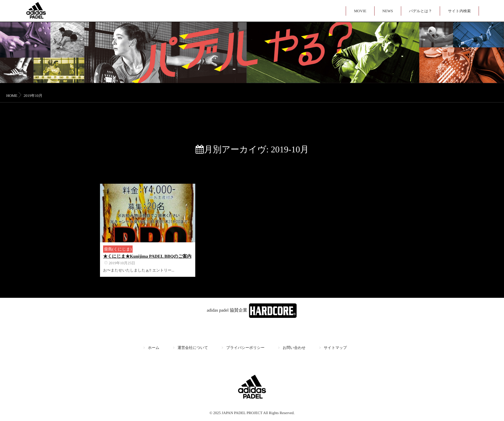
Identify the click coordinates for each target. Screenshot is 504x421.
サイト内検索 (459, 11)
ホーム (154, 348)
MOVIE (360, 11)
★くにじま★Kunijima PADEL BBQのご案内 (147, 257)
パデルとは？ (420, 11)
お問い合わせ (294, 348)
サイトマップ (335, 348)
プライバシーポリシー (245, 348)
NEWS (388, 11)
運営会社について (193, 348)
